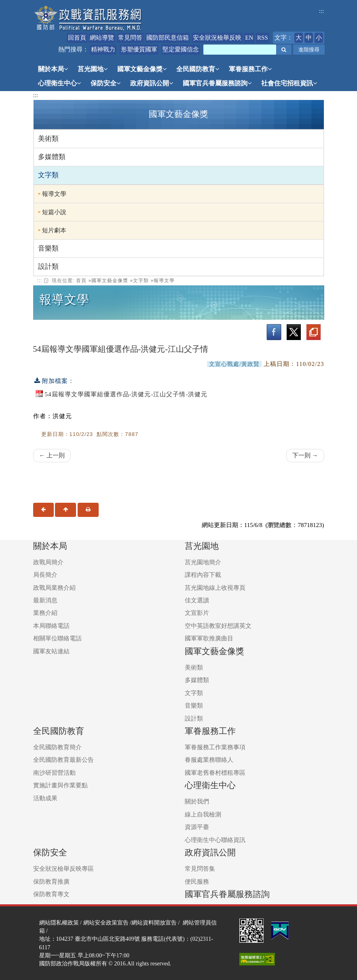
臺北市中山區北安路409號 (107, 939)
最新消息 (45, 600)
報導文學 (54, 194)
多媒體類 (52, 157)
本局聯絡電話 (51, 626)
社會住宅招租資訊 (289, 83)
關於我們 (197, 801)
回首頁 (77, 38)
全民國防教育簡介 (57, 747)
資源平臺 (197, 827)
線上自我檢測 (203, 814)
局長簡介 (45, 575)
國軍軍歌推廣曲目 (209, 638)
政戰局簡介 (48, 562)
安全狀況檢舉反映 (217, 38)
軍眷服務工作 (250, 69)
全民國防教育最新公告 (63, 760)
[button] (284, 50)
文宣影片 (197, 613)
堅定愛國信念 (181, 49)
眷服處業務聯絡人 (209, 760)
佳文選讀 (197, 600)
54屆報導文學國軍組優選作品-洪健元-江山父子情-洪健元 (126, 394)
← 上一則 (52, 455)
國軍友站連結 (51, 651)
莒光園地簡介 (203, 562)
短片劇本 (54, 230)
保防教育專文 (51, 894)
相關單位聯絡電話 (57, 638)
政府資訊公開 (152, 83)
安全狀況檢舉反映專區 (63, 869)
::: (322, 11)
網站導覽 (102, 38)
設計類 (48, 267)
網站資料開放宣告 (154, 923)
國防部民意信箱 (168, 38)
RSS (263, 38)
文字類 (48, 175)
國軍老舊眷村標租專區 (215, 773)
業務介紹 (45, 613)
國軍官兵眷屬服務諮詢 (217, 83)
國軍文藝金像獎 (142, 69)
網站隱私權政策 (59, 923)
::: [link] (40, 281)
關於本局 (53, 69)
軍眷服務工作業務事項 (215, 747)
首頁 (81, 281)
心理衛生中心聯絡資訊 (215, 840)
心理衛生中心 (59, 83)
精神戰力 (103, 49)
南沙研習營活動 (54, 773)
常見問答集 (200, 869)
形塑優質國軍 (139, 49)
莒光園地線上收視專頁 (215, 588)
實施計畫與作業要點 (60, 785)
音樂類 (48, 248)
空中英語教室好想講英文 (218, 626)
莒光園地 (93, 69)
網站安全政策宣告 (106, 923)
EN (249, 38)
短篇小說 (54, 212)
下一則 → (305, 455)
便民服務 (197, 882)
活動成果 (45, 798)
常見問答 (130, 38)
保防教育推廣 (51, 882)
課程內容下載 (203, 575)
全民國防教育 (198, 69)
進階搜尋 (309, 50)
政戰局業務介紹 (54, 588)
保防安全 (106, 83)
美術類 (48, 139)
